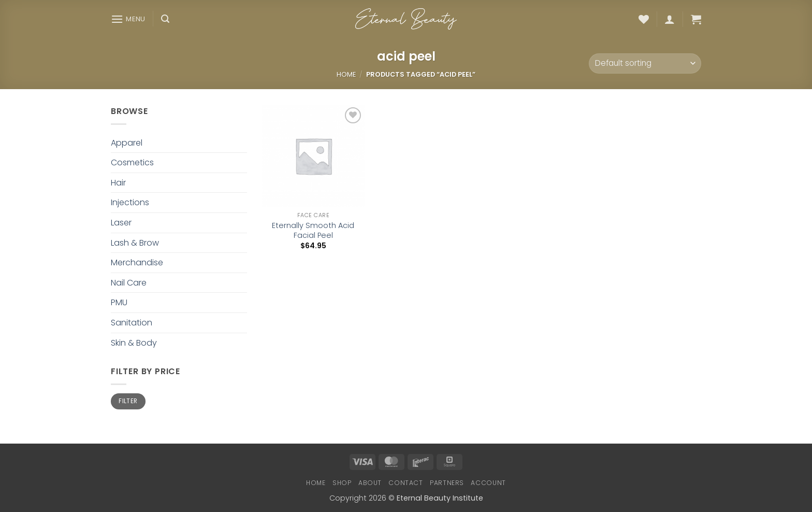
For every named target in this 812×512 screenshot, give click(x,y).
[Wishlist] (644, 19)
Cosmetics (132, 162)
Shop (342, 483)
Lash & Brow (135, 243)
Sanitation (132, 323)
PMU (119, 302)
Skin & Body (134, 343)
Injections (130, 202)
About (370, 483)
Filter (128, 401)
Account (488, 483)
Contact (405, 483)
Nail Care (129, 283)
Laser (121, 223)
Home (346, 74)
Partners (447, 483)
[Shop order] (645, 63)
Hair (118, 183)
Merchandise (137, 262)
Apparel (127, 143)
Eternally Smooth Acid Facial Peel (313, 230)
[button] (128, 19)
